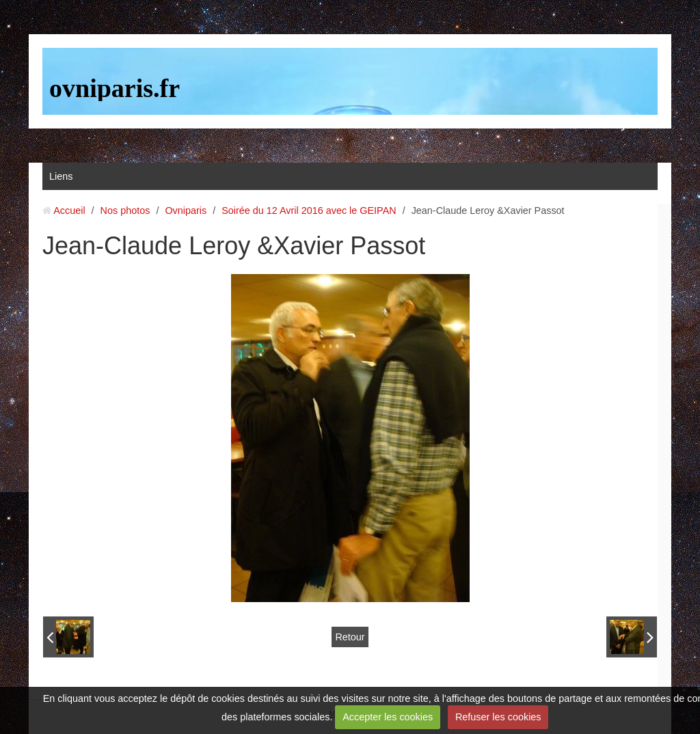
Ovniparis (186, 210)
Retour (350, 637)
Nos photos (125, 210)
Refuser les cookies (498, 717)
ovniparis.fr (115, 88)
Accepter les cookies (388, 717)
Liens (61, 176)
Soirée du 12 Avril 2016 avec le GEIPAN (309, 210)
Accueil (69, 210)
